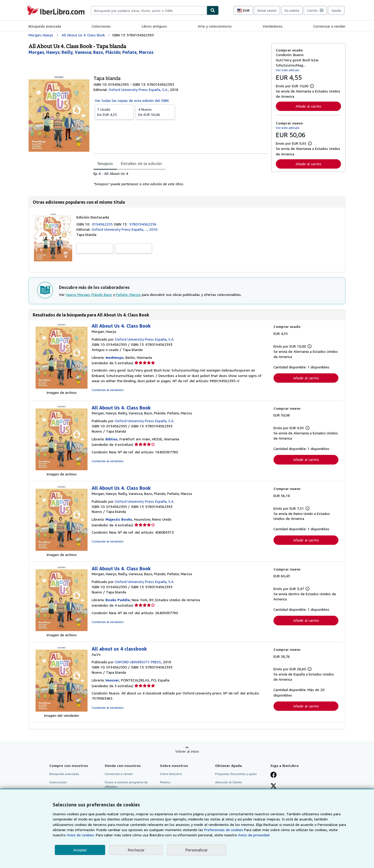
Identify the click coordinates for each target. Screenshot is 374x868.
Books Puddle (118, 600)
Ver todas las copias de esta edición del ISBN (132, 100)
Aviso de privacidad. (254, 835)
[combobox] (149, 10)
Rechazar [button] (136, 850)
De (114, 112)
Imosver (112, 680)
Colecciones (101, 26)
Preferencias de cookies (224, 830)
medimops (115, 357)
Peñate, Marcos (128, 294)
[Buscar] (213, 10)
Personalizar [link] (197, 850)
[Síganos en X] (273, 786)
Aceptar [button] (80, 850)
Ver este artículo (288, 70)
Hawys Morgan (78, 294)
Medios (165, 782)
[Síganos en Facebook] (273, 775)
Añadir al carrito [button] (308, 106)
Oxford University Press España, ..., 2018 (124, 229)
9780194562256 (143, 224)
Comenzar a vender (329, 26)
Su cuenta (292, 10)
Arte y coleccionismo (215, 26)
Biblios (112, 439)
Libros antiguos (154, 26)
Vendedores (273, 26)
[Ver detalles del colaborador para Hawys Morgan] (44, 52)
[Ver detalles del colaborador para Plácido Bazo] (107, 52)
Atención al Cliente (229, 782)
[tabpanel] (180, 179)
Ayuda (336, 10)
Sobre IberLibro (171, 774)
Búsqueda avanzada (45, 26)
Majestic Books (119, 519)
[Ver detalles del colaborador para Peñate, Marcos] (138, 52)
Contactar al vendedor (108, 390)
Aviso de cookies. (81, 835)
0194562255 (103, 224)
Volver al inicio (187, 751)
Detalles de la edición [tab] (141, 163)
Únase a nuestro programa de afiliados (126, 784)
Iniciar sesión (267, 10)
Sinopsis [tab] (105, 163)
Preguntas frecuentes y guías (236, 774)
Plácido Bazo (102, 294)
